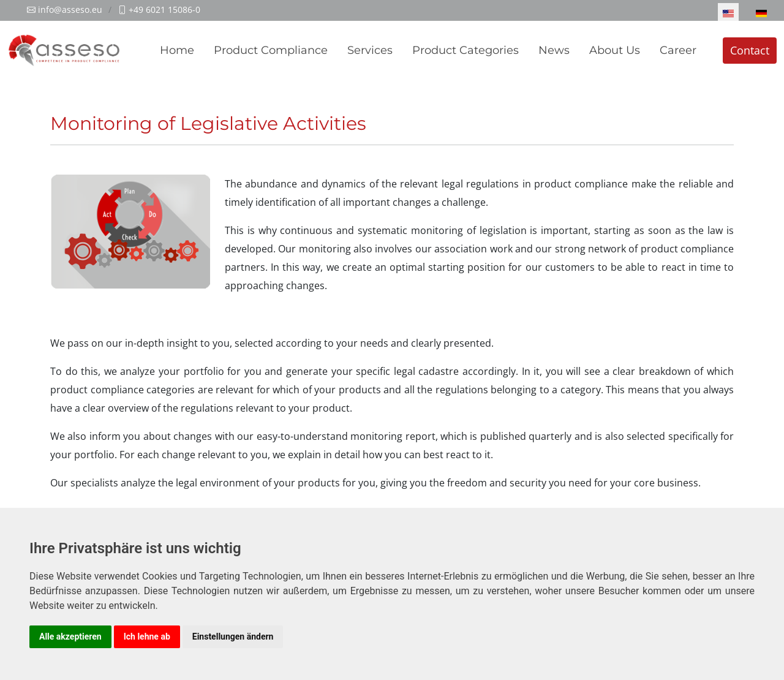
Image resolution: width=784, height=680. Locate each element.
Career (678, 50)
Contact (750, 50)
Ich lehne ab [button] (147, 637)
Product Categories (466, 50)
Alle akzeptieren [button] (70, 637)
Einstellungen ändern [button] (233, 637)
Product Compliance (271, 50)
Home (177, 50)
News (554, 50)
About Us (615, 50)
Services (370, 50)
